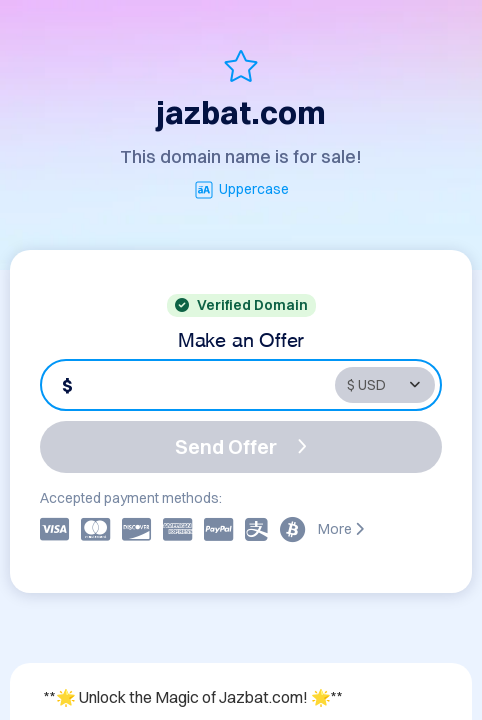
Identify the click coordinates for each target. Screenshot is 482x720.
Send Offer (241, 446)
